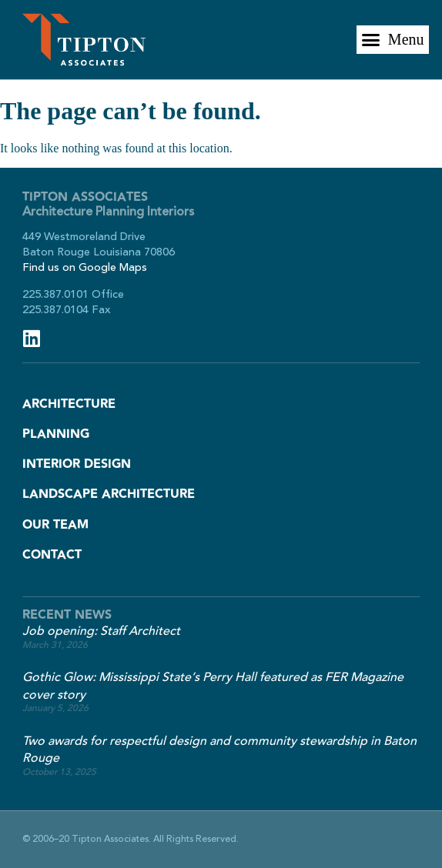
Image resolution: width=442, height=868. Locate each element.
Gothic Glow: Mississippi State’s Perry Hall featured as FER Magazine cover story (213, 686)
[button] (393, 40)
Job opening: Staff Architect (101, 631)
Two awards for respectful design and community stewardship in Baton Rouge (219, 750)
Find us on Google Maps (85, 267)
